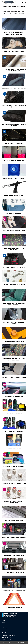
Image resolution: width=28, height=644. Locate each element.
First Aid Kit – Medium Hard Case (14, 466)
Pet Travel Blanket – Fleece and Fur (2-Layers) (14, 125)
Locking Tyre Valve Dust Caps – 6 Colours (14, 285)
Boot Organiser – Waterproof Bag (14, 590)
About (3, 623)
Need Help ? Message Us (9, 635)
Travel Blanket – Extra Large (14, 143)
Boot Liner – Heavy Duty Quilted (14, 52)
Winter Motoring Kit (14, 449)
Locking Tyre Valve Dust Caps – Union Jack (14, 502)
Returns (4, 632)
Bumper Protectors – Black (14, 396)
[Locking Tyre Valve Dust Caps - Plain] (14, 475)
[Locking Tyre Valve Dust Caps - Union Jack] (14, 493)
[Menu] (26, 3)
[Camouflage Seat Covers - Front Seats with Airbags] (14, 350)
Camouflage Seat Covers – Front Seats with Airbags (14, 359)
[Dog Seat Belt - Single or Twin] (14, 187)
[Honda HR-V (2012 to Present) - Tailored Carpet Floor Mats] (14, 24)
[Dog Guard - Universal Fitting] (14, 547)
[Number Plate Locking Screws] (14, 333)
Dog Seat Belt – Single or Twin (14, 196)
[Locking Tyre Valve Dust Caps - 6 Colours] (14, 276)
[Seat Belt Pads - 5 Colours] (14, 512)
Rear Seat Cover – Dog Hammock (14, 231)
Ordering (4, 628)
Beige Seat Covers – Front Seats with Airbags (14, 378)
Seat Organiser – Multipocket (14, 573)
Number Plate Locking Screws (14, 341)
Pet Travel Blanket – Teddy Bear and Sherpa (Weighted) (14, 70)
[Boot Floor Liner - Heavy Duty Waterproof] (14, 240)
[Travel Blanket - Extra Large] (14, 135)
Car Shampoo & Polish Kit (14, 414)
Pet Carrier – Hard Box (14, 213)
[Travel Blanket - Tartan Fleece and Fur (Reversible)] (14, 97)
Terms (3, 625)
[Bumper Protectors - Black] (14, 388)
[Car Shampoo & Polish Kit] (14, 405)
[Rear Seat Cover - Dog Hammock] (14, 222)
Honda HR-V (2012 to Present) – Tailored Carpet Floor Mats (14, 34)
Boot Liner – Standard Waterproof (14, 538)
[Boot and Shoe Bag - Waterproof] (14, 259)
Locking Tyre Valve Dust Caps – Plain (14, 484)
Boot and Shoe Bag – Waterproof (14, 267)
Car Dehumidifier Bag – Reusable (14, 178)
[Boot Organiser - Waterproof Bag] (14, 582)
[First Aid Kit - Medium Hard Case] (14, 458)
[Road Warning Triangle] (14, 599)
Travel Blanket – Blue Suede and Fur (14, 88)
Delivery (4, 630)
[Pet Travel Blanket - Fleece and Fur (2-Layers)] (14, 116)
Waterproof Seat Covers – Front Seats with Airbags (14, 304)
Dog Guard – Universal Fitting (14, 555)
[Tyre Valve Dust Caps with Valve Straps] (14, 314)
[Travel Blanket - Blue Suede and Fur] (14, 80)
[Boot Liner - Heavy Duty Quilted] (14, 43)
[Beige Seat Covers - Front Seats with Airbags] (14, 369)
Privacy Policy (21, 643)
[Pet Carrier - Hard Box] (14, 205)
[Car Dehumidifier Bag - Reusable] (14, 170)
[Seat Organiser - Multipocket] (14, 564)
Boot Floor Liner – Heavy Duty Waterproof (14, 249)
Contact (4, 621)
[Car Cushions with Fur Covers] (14, 152)
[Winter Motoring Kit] (14, 440)
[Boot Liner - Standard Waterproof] (14, 529)
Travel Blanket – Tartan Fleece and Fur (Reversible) (14, 106)
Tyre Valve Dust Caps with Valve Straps (14, 323)
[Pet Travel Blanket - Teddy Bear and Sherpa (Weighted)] (14, 61)
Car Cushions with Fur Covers (14, 161)
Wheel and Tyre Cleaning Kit (14, 431)
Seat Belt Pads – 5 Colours (14, 520)
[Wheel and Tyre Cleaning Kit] (14, 423)
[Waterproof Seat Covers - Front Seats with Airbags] (14, 295)
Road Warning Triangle (14, 608)
